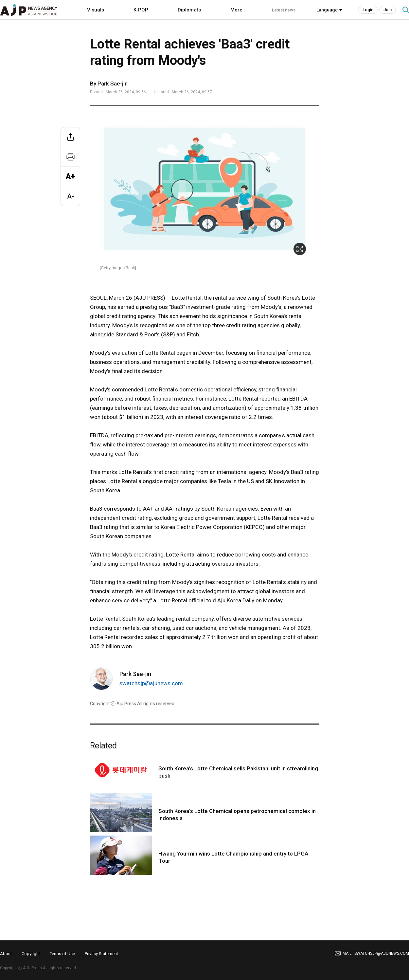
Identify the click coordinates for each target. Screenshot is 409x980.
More (236, 10)
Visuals (96, 10)
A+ (70, 176)
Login (368, 10)
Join (388, 10)
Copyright (31, 954)
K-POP (141, 10)
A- (71, 196)
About (6, 954)
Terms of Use (62, 954)
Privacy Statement (101, 954)
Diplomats (189, 10)
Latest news (284, 10)
